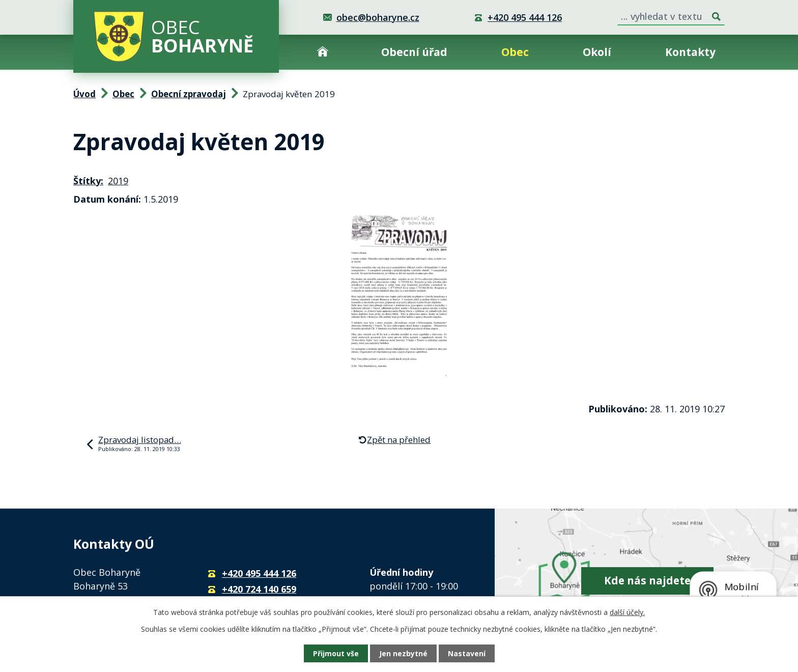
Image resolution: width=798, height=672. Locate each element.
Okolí (597, 52)
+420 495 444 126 (525, 17)
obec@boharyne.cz (378, 17)
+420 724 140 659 (259, 589)
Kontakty (690, 52)
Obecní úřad (414, 52)
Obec (515, 52)
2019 (118, 181)
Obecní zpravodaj (189, 94)
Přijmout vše (336, 653)
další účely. (627, 612)
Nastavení (467, 653)
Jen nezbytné (403, 653)
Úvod (323, 52)
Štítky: (88, 181)
